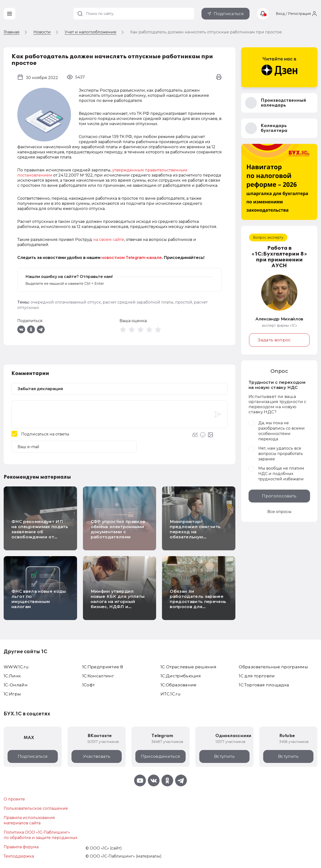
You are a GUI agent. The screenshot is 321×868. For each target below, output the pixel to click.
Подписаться (229, 14)
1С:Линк (12, 676)
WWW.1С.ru (16, 667)
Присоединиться (161, 756)
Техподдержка (19, 856)
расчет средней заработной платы (138, 302)
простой (184, 302)
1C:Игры (12, 694)
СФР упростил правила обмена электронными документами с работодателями (118, 529)
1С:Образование (179, 685)
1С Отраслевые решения (188, 667)
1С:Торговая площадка (264, 685)
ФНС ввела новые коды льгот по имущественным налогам (39, 599)
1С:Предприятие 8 (103, 667)
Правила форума (21, 847)
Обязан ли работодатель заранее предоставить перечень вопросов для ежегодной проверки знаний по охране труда (198, 604)
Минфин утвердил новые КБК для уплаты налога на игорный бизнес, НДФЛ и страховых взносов (118, 602)
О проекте (14, 799)
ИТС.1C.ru (171, 694)
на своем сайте (109, 240)
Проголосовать (279, 496)
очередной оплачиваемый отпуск (66, 302)
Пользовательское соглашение (36, 808)
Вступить (224, 756)
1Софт (89, 685)
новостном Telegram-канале (132, 258)
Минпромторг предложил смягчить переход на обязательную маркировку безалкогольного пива (196, 534)
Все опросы (279, 512)
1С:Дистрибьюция (181, 676)
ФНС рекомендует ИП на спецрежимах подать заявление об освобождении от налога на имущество (40, 532)
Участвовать (97, 756)
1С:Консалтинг (98, 676)
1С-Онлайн (16, 685)
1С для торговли (257, 676)
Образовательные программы (273, 667)
